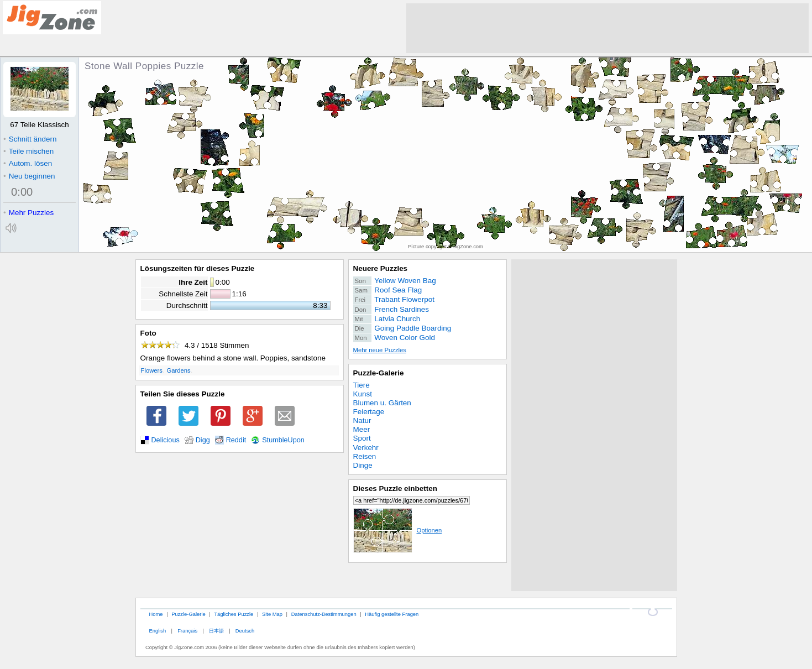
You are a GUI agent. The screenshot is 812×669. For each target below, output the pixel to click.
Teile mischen (28, 151)
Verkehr (366, 448)
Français (187, 631)
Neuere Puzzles (381, 268)
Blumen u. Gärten (382, 403)
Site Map (272, 614)
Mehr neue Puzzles (380, 350)
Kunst (363, 394)
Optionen (398, 530)
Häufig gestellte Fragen (392, 614)
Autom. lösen (28, 163)
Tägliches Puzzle (234, 614)
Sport (362, 438)
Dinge (363, 465)
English (157, 631)
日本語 (216, 631)
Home (156, 614)
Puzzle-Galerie (379, 373)
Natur (362, 420)
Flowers (152, 370)
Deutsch (245, 631)
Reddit (236, 440)
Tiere (362, 385)
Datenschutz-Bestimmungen (324, 614)
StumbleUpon (283, 440)
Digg (203, 440)
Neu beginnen (29, 176)
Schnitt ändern (30, 139)
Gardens (178, 370)
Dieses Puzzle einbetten (395, 488)
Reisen (365, 456)
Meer (362, 429)
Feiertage (369, 412)
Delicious (166, 440)
